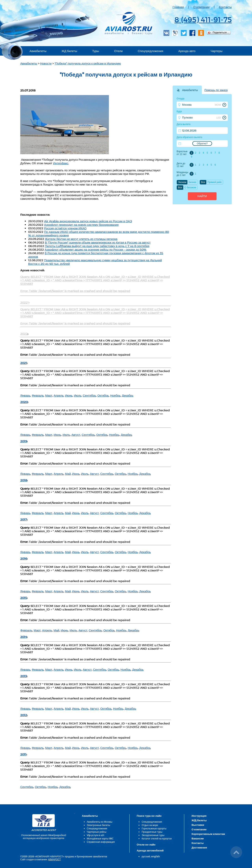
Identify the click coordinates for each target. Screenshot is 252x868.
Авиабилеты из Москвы (100, 822)
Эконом (182, 182)
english (156, 856)
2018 (24, 480)
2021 (24, 363)
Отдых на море (150, 825)
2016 (24, 558)
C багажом (190, 188)
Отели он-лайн (146, 845)
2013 (24, 676)
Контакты (225, 7)
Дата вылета (183, 124)
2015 (24, 598)
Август (76, 435)
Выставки (198, 825)
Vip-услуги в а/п (96, 835)
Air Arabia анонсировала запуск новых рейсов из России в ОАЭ (88, 221)
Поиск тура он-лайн (149, 816)
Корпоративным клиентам (208, 834)
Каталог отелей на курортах (157, 838)
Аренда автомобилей (150, 850)
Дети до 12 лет (181, 165)
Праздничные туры (152, 832)
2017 (24, 519)
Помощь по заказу (216, 90)
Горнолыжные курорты (154, 828)
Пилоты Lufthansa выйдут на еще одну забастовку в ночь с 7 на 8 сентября (97, 246)
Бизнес (192, 182)
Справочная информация (101, 842)
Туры (96, 51)
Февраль (38, 395)
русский (146, 856)
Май (68, 474)
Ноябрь (115, 395)
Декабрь (128, 395)
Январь (25, 395)
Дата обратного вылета (189, 137)
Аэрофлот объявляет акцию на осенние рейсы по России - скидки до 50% (96, 249)
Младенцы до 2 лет (182, 174)
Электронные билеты (99, 825)
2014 (24, 637)
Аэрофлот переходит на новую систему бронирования (81, 225)
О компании (202, 7)
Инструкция (199, 816)
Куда (179, 111)
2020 (24, 402)
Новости (46, 63)
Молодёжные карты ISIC (100, 838)
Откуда (181, 99)
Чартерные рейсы (97, 832)
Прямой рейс (215, 182)
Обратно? (202, 144)
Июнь (69, 395)
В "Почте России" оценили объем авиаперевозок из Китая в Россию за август (98, 242)
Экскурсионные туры (153, 835)
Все (203, 182)
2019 (24, 441)
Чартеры (216, 51)
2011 (23, 754)
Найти (202, 196)
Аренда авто (187, 51)
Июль (78, 395)
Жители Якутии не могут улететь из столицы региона (81, 239)
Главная (178, 7)
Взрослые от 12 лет (182, 153)
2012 (24, 715)
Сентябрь (89, 395)
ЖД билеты (69, 51)
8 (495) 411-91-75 (203, 19)
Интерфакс (61, 163)
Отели (118, 51)
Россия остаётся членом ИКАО (65, 228)
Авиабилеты (38, 51)
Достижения (199, 847)
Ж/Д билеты (199, 820)
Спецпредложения (151, 51)
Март (49, 395)
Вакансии (198, 838)
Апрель (59, 395)
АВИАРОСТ (54, 859)
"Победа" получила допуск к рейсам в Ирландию (88, 63)
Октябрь (103, 395)
